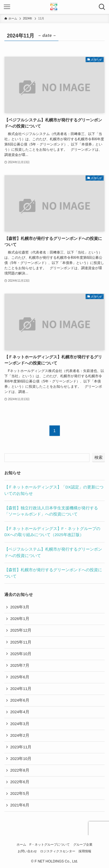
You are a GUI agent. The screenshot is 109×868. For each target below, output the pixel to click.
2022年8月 (20, 770)
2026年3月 (20, 607)
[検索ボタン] (102, 7)
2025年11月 (21, 642)
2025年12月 (21, 630)
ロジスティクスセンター (58, 851)
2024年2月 (20, 735)
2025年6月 (20, 677)
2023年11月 (21, 747)
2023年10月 (21, 759)
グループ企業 (83, 844)
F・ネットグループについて (50, 844)
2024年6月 (20, 700)
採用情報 (85, 851)
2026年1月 (20, 619)
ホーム (21, 844)
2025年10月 (21, 654)
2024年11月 (21, 689)
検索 (99, 457)
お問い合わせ (27, 851)
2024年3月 (20, 724)
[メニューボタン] (7, 7)
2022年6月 (20, 782)
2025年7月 (20, 665)
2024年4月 (20, 712)
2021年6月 (20, 805)
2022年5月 (20, 794)
